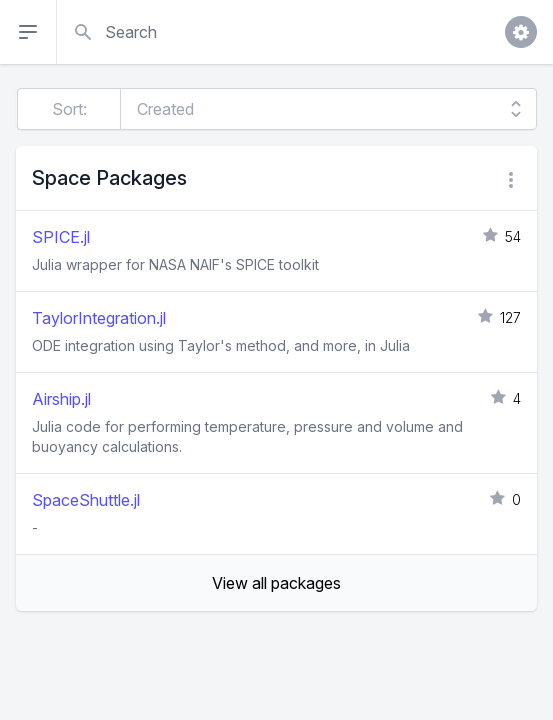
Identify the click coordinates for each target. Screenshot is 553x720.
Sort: (69, 109)
